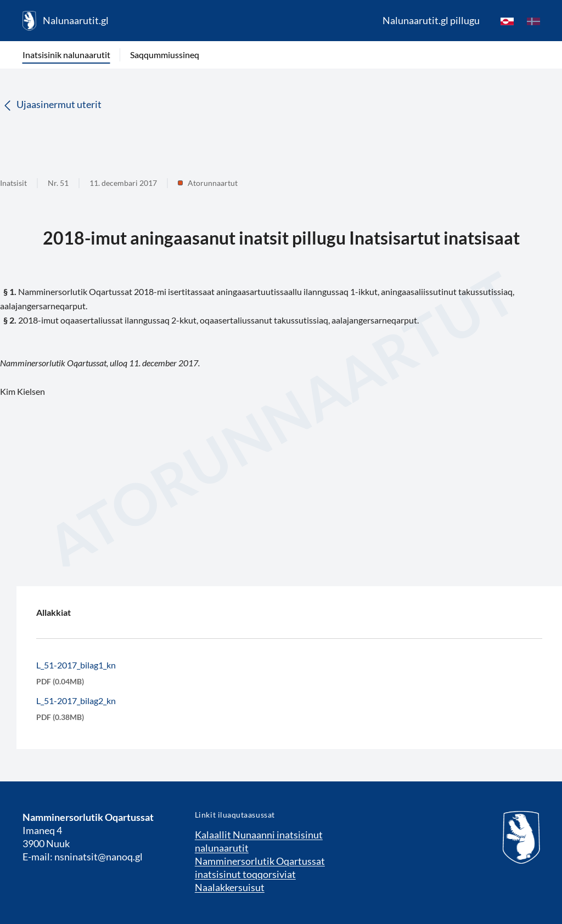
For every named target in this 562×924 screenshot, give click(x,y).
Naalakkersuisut (230, 887)
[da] (533, 21)
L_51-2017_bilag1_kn (76, 665)
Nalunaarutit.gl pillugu (431, 20)
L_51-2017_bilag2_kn (76, 701)
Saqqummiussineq (165, 55)
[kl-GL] (507, 21)
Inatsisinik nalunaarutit (66, 55)
